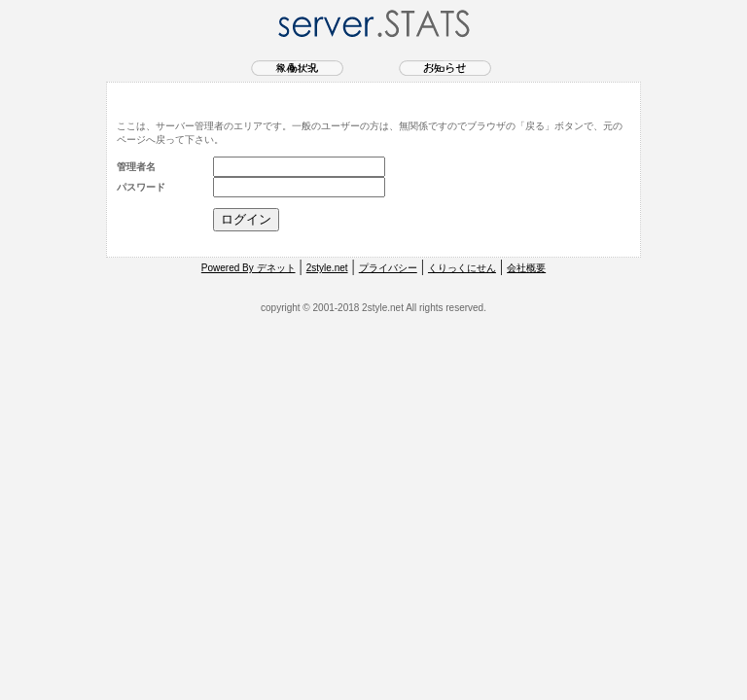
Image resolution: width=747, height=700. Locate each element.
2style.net (327, 268)
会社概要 (526, 268)
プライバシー (388, 268)
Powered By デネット (249, 268)
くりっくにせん (462, 268)
